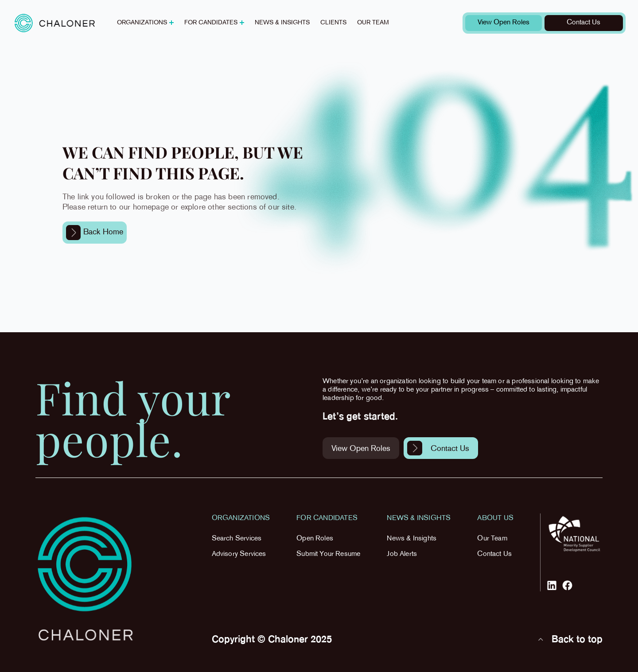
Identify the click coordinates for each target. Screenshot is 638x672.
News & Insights (412, 539)
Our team (373, 23)
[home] (55, 23)
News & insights (282, 23)
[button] (145, 23)
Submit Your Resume (328, 554)
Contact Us (494, 554)
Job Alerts (402, 554)
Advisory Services (239, 554)
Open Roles (315, 539)
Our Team (492, 539)
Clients (333, 23)
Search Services (237, 539)
